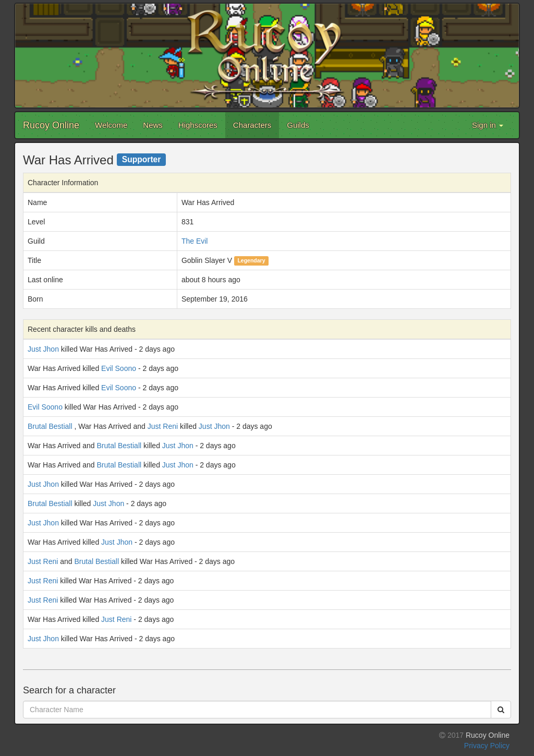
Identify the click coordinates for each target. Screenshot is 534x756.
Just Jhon (43, 349)
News (153, 125)
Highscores (198, 125)
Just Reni (163, 426)
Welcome (111, 125)
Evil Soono (119, 368)
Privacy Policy (487, 746)
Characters (252, 125)
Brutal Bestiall (50, 426)
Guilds (298, 125)
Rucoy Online (51, 125)
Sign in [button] (488, 125)
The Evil (195, 241)
